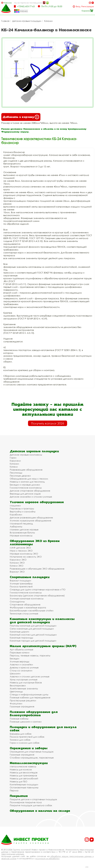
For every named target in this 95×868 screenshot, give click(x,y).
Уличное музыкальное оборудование (30, 521)
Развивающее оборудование (26, 470)
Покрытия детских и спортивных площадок (33, 799)
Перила (14, 790)
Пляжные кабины (19, 719)
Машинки (15, 506)
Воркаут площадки (20, 581)
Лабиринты (16, 527)
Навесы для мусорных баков (26, 682)
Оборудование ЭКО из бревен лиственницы (35, 542)
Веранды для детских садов (25, 494)
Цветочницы (16, 691)
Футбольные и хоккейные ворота (28, 608)
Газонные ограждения (22, 706)
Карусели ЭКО (18, 560)
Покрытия (19, 796)
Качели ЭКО (17, 566)
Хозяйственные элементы (24, 688)
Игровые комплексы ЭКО (24, 554)
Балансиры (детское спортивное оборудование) (37, 596)
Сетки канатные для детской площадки (32, 629)
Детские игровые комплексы (26, 455)
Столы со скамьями (21, 670)
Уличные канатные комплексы (27, 599)
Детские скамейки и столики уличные (31, 497)
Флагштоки (16, 703)
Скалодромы (17, 602)
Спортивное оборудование (25, 605)
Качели (14, 467)
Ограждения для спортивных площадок (32, 752)
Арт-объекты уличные (22, 650)
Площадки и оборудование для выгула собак (43, 729)
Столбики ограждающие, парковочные (32, 758)
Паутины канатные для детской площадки (33, 626)
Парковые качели (20, 652)
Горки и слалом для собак (25, 743)
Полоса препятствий (21, 587)
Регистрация (88, 6)
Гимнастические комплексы (26, 488)
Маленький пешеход (21, 524)
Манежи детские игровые (24, 530)
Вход (78, 6)
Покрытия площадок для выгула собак (31, 805)
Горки (13, 458)
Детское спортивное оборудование (30, 491)
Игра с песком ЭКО (21, 551)
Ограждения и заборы (29, 748)
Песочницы (16, 473)
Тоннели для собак (20, 740)
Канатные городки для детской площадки (33, 641)
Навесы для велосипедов (24, 772)
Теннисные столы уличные (24, 614)
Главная (5, 21)
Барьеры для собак (21, 734)
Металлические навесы (23, 766)
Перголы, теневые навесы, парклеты (30, 655)
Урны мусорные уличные (24, 679)
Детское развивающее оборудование (31, 518)
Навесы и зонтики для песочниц (27, 482)
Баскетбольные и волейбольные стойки (32, 611)
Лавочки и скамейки (21, 664)
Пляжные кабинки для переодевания (30, 697)
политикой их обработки (47, 858)
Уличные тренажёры (21, 584)
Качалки (48, 21)
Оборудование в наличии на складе (40, 811)
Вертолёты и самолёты (23, 512)
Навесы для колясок (21, 769)
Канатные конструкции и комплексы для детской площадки (42, 620)
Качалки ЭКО (17, 563)
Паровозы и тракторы (22, 509)
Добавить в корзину (21, 117)
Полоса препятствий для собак (27, 737)
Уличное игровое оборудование (37, 502)
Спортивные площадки (30, 577)
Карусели (15, 461)
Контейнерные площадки (24, 784)
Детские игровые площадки (27, 21)
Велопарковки (18, 685)
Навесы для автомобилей (24, 778)
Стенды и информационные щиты (29, 694)
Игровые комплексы (21, 536)
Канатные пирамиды (21, 638)
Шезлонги (15, 673)
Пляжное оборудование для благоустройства (34, 713)
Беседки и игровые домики (25, 485)
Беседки (14, 658)
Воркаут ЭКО (17, 572)
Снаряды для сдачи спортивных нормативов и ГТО (38, 590)
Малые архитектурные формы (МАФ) (43, 646)
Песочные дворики (20, 476)
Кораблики (16, 515)
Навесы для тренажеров (23, 775)
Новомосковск (8, 3)
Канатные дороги (19, 632)
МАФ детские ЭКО (20, 548)
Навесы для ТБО (19, 781)
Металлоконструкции (29, 763)
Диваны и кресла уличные (24, 667)
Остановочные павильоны (24, 787)
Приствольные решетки (23, 700)
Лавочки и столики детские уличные (30, 676)
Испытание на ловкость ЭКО (26, 557)
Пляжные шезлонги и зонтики (26, 722)
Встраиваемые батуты (22, 533)
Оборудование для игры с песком (29, 479)
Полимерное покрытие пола (26, 802)
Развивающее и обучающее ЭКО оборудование (37, 569)
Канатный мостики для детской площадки (33, 635)
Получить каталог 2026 (48, 423)
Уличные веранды (19, 661)
